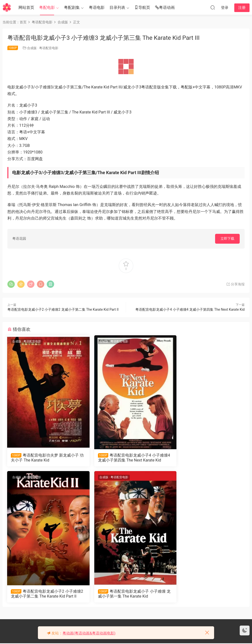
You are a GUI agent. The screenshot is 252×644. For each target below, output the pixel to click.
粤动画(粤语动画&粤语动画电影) (89, 633)
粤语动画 (165, 8)
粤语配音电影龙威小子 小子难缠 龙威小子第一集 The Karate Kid (45, 594)
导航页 (142, 8)
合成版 (32, 48)
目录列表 (117, 7)
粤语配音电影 (49, 48)
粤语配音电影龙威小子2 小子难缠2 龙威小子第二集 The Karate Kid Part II (63, 309)
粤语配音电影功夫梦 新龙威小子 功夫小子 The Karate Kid (45, 458)
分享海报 (235, 284)
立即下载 (227, 238)
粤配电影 (47, 7)
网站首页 (26, 7)
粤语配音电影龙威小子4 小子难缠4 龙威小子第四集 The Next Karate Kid (190, 309)
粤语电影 (97, 7)
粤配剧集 (72, 7)
